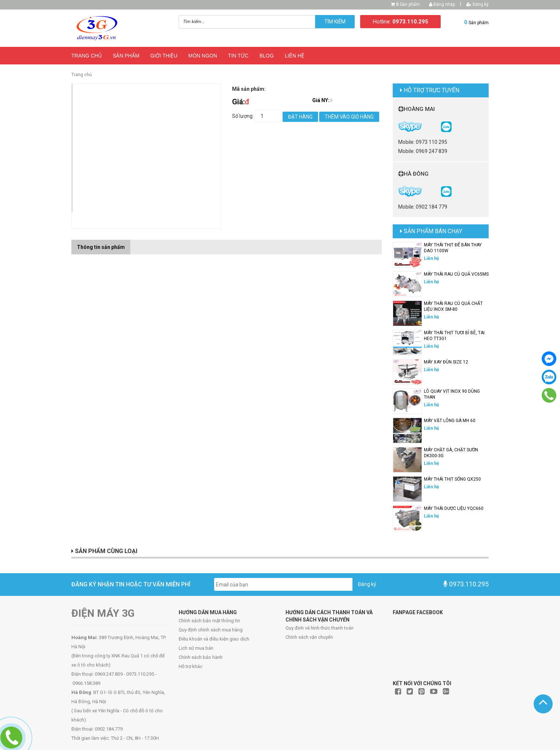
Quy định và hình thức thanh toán (320, 628)
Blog (267, 56)
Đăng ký (477, 4)
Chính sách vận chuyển (309, 637)
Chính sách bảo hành (201, 657)
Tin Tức (238, 56)
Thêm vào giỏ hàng (349, 117)
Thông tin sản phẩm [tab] (101, 247)
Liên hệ (294, 56)
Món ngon (203, 56)
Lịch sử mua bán (196, 648)
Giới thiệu (164, 56)
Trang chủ (87, 56)
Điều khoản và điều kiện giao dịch (214, 639)
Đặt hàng (300, 117)
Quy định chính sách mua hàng (211, 630)
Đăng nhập (442, 4)
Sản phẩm (408, 4)
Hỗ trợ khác (191, 666)
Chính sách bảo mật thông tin (209, 621)
